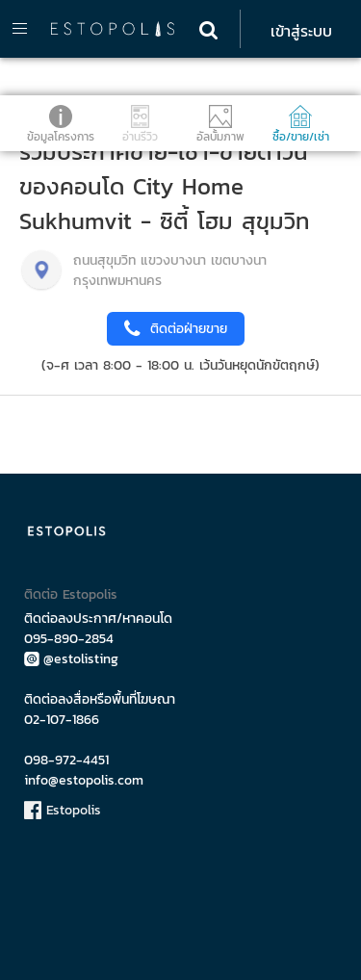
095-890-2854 (69, 639)
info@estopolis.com (84, 780)
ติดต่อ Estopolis (71, 594)
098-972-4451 (66, 760)
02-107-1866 (62, 720)
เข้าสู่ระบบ (301, 31)
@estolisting (71, 659)
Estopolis (63, 810)
